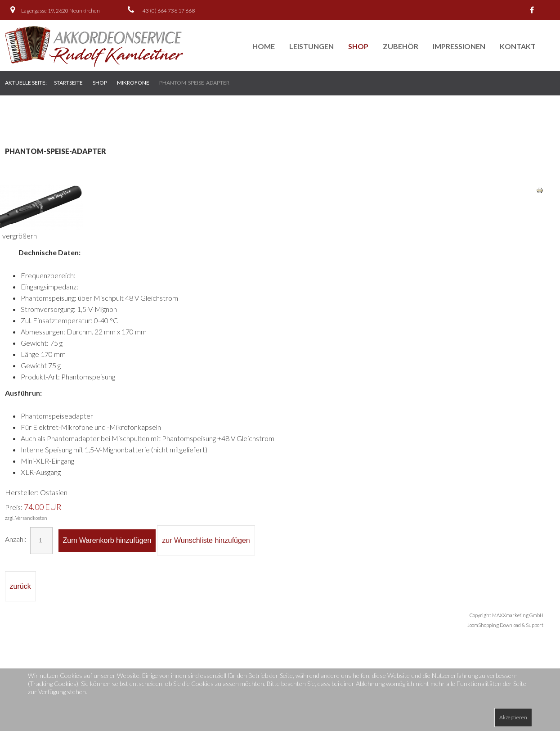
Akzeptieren (513, 717)
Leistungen (311, 46)
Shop (358, 46)
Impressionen (459, 46)
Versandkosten (31, 518)
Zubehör (401, 46)
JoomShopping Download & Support (505, 625)
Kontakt (518, 46)
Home (264, 46)
